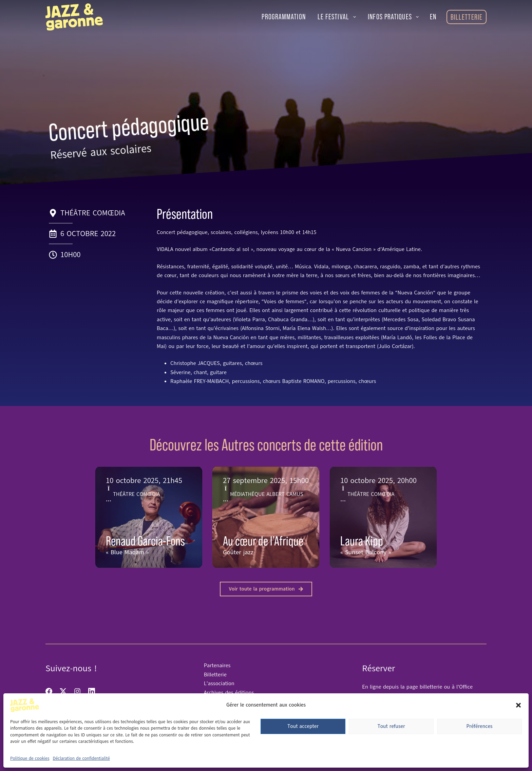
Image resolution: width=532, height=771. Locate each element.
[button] (518, 705)
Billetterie (467, 17)
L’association (219, 683)
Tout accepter (303, 726)
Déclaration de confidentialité (81, 758)
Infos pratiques (395, 17)
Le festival (338, 17)
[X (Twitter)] (63, 691)
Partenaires (217, 666)
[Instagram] (77, 691)
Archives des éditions (229, 693)
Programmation (283, 17)
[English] (433, 17)
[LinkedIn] (92, 691)
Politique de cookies (30, 758)
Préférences (479, 726)
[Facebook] (49, 691)
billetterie (432, 687)
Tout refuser (391, 726)
